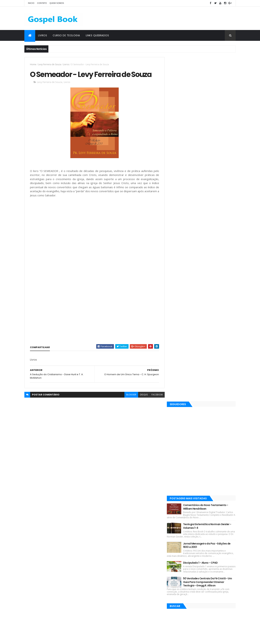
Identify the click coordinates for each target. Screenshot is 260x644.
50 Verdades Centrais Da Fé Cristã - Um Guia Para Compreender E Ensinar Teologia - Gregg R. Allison (211, 240)
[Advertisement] (170, 18)
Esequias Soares (130, 531)
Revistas (113, 512)
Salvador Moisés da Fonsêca (114, 562)
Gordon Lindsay (120, 569)
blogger (130, 395)
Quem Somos (57, 3)
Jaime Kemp (128, 581)
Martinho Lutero (148, 575)
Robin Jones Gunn (128, 518)
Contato (42, 3)
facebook (156, 395)
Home (33, 64)
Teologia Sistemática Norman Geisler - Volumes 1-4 (210, 182)
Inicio (31, 3)
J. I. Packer (127, 525)
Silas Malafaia (127, 543)
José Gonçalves (140, 550)
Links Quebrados (97, 35)
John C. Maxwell (149, 581)
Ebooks (147, 512)
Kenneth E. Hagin (107, 531)
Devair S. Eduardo (108, 525)
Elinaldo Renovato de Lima (113, 550)
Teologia (127, 588)
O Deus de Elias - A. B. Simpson (203, 609)
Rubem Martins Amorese (112, 556)
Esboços (103, 569)
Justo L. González (108, 588)
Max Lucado (149, 518)
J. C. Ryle (132, 537)
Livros (43, 35)
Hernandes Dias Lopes (110, 537)
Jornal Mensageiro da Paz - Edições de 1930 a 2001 (210, 201)
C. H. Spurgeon (131, 512)
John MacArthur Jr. (144, 569)
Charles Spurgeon (144, 562)
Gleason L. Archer (108, 581)
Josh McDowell (145, 525)
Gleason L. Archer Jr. (123, 575)
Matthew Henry (107, 543)
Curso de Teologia (66, 35)
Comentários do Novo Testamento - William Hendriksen (209, 163)
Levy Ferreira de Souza (50, 64)
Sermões (103, 575)
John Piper (147, 537)
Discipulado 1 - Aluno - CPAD (204, 219)
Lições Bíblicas (106, 518)
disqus (142, 395)
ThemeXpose (45, 639)
